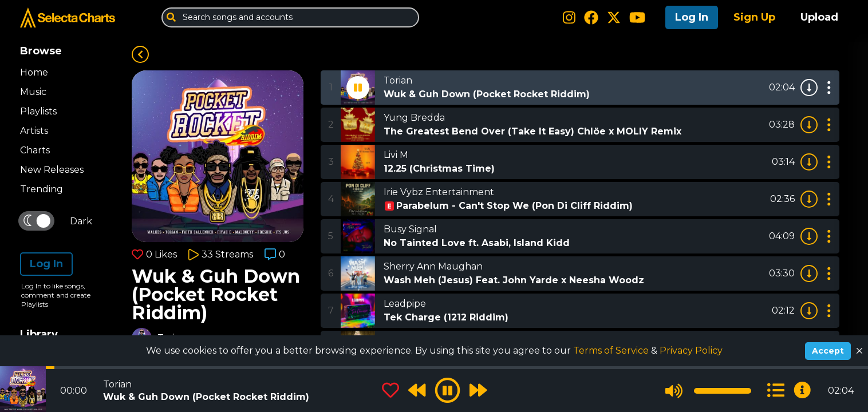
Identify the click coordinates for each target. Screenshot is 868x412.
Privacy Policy (691, 350)
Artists (34, 131)
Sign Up (754, 17)
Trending (42, 189)
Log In (692, 17)
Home (34, 72)
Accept (828, 351)
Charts (35, 150)
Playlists (38, 111)
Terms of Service (612, 350)
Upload (819, 17)
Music (33, 92)
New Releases (52, 170)
